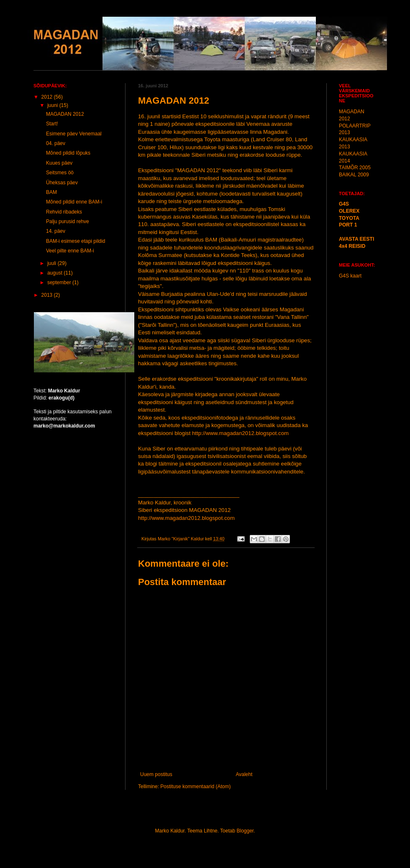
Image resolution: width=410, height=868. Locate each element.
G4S (344, 204)
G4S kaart (350, 276)
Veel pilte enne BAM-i (70, 251)
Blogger (245, 831)
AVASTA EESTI (356, 239)
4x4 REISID (352, 246)
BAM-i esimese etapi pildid (76, 241)
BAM (51, 192)
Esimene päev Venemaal (74, 134)
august (55, 273)
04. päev (56, 143)
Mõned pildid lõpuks (68, 153)
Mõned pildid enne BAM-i (74, 202)
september (60, 283)
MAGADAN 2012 (65, 114)
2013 (48, 295)
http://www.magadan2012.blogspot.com (240, 433)
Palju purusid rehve (68, 221)
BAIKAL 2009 (354, 175)
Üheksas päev (62, 183)
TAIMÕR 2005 (355, 168)
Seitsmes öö (60, 173)
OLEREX (349, 211)
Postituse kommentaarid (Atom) (195, 787)
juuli (53, 263)
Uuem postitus (156, 774)
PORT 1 (348, 225)
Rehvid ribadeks (64, 212)
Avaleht (244, 774)
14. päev (56, 231)
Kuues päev (59, 163)
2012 (48, 97)
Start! (52, 124)
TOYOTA (349, 218)
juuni (53, 105)
